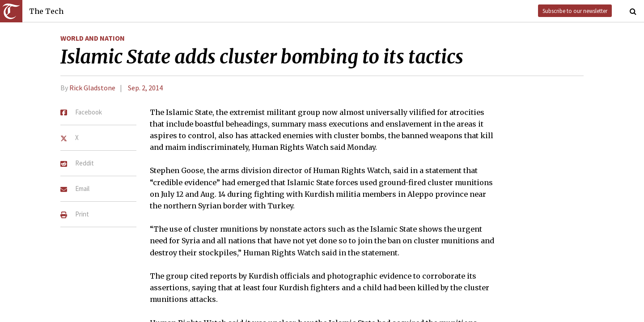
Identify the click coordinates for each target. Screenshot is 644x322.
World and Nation (93, 38)
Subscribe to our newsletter (575, 11)
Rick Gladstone (92, 88)
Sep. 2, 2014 (145, 88)
